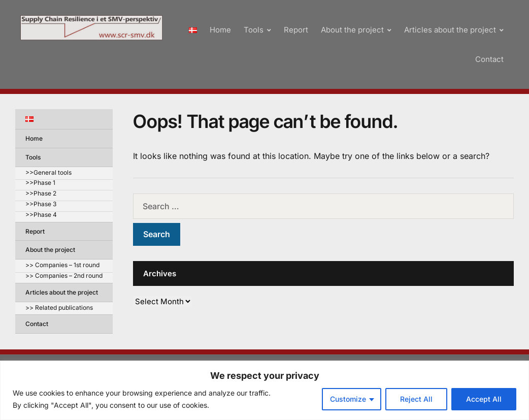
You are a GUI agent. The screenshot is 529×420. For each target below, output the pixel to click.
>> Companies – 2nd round (64, 276)
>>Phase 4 (41, 215)
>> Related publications (59, 308)
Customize (348, 399)
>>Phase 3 (41, 204)
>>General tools (48, 173)
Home (220, 30)
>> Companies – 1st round (62, 265)
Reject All (416, 399)
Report (296, 30)
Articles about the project (450, 30)
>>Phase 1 (40, 183)
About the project (352, 30)
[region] (264, 390)
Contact (489, 59)
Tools (254, 30)
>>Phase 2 (41, 194)
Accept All (484, 399)
